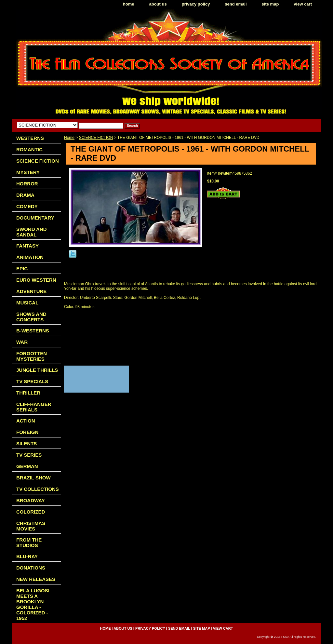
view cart (303, 4)
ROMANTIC (29, 149)
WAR (22, 342)
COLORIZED (31, 512)
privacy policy (196, 4)
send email (236, 4)
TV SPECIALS (32, 381)
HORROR (27, 184)
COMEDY (27, 206)
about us (158, 4)
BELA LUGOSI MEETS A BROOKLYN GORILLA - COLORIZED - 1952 (33, 604)
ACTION (26, 421)
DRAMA (25, 195)
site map (270, 4)
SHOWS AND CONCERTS (31, 317)
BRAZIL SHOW (33, 478)
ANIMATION (30, 257)
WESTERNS (30, 138)
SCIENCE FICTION (96, 138)
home (129, 4)
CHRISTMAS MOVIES (31, 526)
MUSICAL (27, 303)
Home (69, 138)
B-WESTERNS (33, 331)
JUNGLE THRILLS (37, 370)
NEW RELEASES (36, 579)
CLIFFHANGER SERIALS (34, 407)
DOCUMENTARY (35, 218)
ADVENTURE (31, 291)
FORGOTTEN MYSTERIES (32, 356)
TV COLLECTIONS (38, 489)
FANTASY (27, 246)
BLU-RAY (27, 556)
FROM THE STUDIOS (29, 543)
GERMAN (27, 466)
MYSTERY (28, 172)
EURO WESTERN (36, 280)
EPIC (22, 268)
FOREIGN (27, 432)
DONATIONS (31, 568)
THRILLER (28, 393)
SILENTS (27, 443)
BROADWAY (31, 500)
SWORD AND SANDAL (32, 232)
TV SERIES (29, 455)
